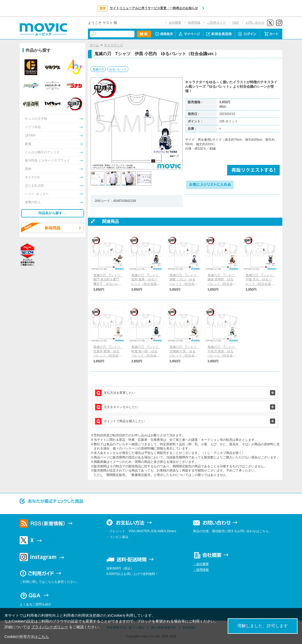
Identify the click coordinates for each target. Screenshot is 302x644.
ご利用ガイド (216, 23)
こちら (43, 637)
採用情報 (194, 23)
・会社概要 (201, 564)
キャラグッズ (113, 45)
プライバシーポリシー (50, 627)
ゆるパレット (118, 69)
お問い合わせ (255, 23)
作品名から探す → (53, 213)
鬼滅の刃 (98, 69)
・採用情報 (201, 570)
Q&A (236, 23)
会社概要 (175, 23)
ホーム (94, 45)
